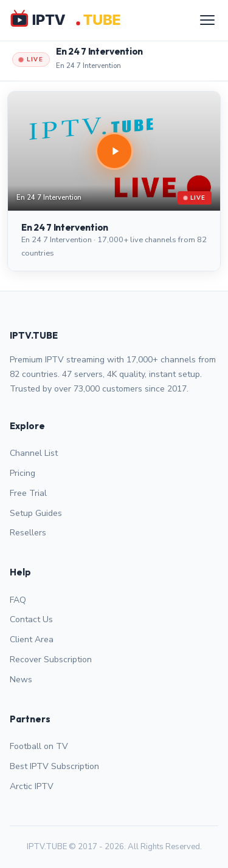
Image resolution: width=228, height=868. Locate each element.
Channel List (34, 453)
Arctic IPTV (32, 786)
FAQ (18, 600)
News (21, 680)
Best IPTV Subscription (54, 766)
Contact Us (31, 619)
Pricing (22, 473)
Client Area (32, 639)
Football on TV (39, 746)
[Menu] (207, 20)
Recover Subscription (51, 659)
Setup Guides (36, 513)
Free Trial (28, 493)
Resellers (28, 533)
